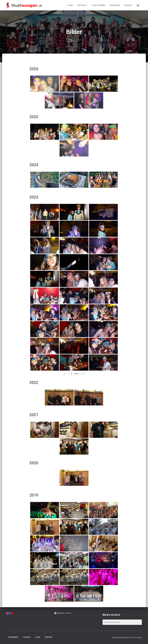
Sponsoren (115, 5)
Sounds (27, 637)
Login (38, 637)
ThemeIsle (137, 637)
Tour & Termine (98, 5)
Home (70, 5)
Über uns (82, 5)
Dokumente (13, 637)
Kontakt (128, 5)
